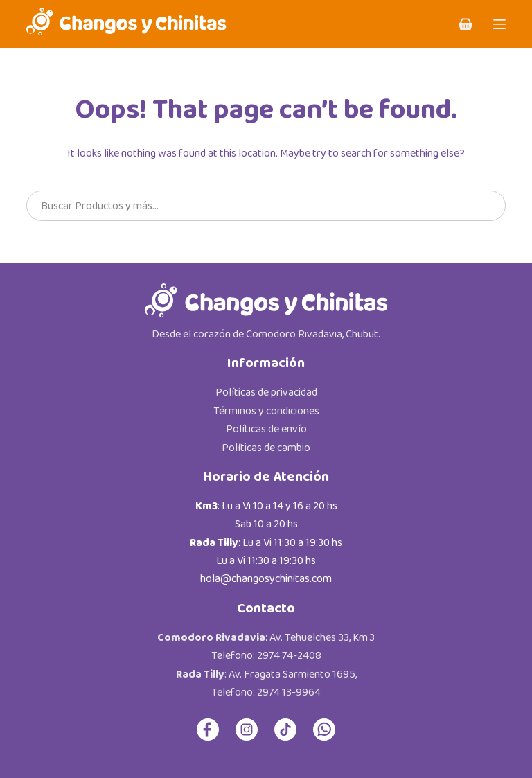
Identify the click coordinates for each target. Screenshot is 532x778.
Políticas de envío (266, 429)
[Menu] (499, 24)
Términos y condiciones (266, 411)
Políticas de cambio (266, 448)
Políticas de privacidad (266, 392)
